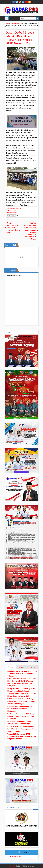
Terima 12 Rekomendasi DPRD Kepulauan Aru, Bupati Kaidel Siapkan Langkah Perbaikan (22, 736)
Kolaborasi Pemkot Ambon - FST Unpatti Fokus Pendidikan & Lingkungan (20, 709)
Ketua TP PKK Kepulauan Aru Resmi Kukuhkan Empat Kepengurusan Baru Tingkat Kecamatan (22, 729)
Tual (16, 213)
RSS (29, 2)
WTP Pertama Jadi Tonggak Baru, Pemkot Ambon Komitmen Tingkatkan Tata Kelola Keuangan (22, 701)
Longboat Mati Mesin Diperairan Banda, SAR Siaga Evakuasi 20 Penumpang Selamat (22, 674)
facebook (14, 2)
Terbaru (10, 667)
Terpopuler (21, 667)
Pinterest (26, 2)
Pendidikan (12, 213)
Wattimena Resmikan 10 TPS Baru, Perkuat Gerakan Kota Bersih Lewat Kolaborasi (21, 716)
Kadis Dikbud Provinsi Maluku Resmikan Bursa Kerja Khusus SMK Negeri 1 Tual (21, 38)
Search (38, 18)
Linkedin (23, 2)
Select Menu (7, 18)
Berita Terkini (13, 210)
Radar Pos (12, 866)
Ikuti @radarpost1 (16, 856)
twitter (17, 2)
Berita (33, 667)
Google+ (20, 2)
